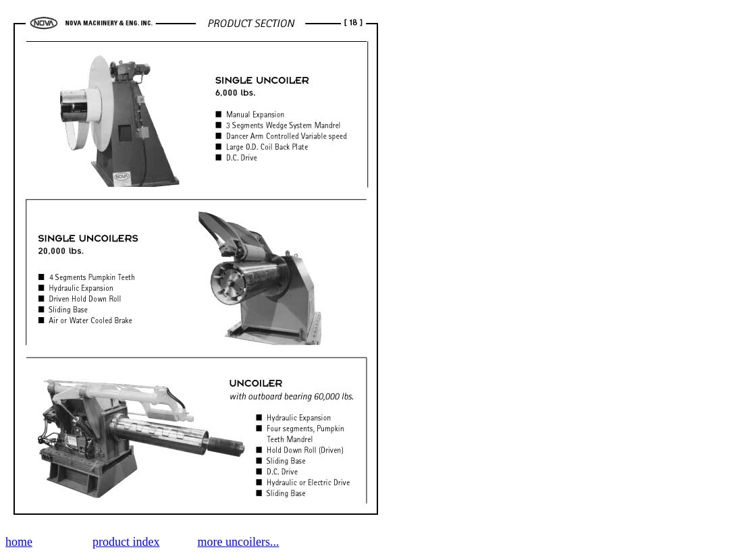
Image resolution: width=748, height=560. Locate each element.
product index (126, 542)
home (19, 542)
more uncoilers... (238, 542)
